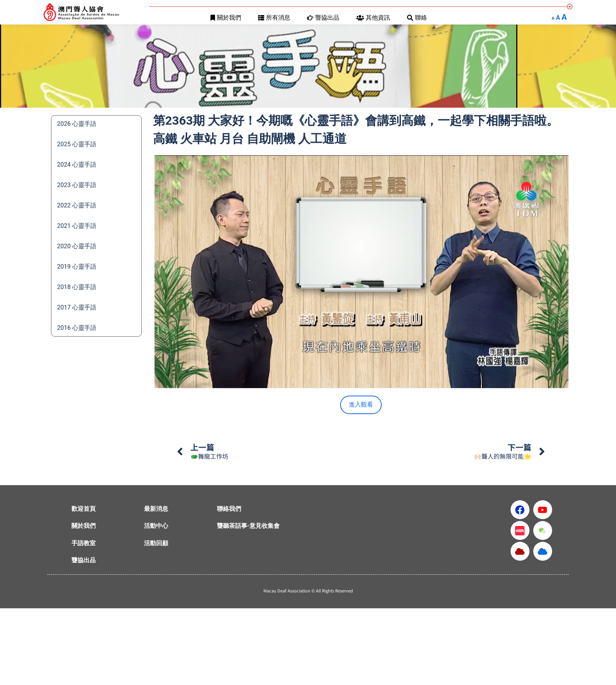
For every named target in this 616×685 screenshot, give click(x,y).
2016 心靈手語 (77, 328)
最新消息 (156, 509)
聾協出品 (323, 18)
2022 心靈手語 (77, 205)
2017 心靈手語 (77, 307)
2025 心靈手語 (77, 144)
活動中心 (156, 526)
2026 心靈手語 (77, 124)
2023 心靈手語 (77, 185)
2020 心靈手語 (77, 246)
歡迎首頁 (84, 509)
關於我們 (226, 18)
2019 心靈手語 (77, 267)
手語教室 (84, 543)
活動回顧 (156, 543)
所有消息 (274, 18)
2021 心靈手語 (77, 226)
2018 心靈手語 (77, 287)
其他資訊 (373, 18)
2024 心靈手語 (77, 165)
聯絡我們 (229, 509)
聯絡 (417, 18)
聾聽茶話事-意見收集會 (248, 526)
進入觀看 (361, 404)
